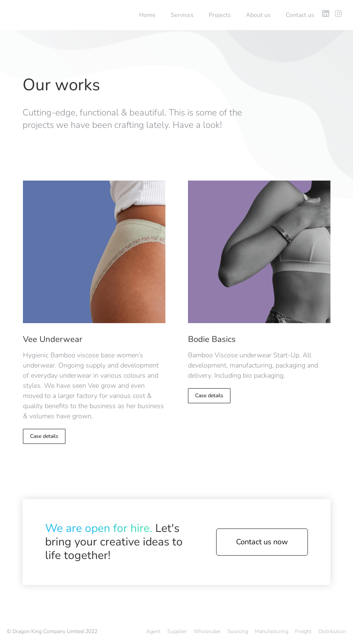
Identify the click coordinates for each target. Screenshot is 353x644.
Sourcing (238, 631)
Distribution (332, 631)
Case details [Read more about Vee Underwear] (44, 436)
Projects (220, 15)
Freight (303, 631)
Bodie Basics (212, 339)
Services (182, 15)
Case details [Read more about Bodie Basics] (209, 396)
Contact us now (262, 542)
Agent (153, 631)
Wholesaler (207, 631)
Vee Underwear (53, 339)
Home (147, 15)
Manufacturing (272, 631)
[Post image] (94, 252)
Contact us (300, 15)
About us (258, 15)
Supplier (177, 631)
